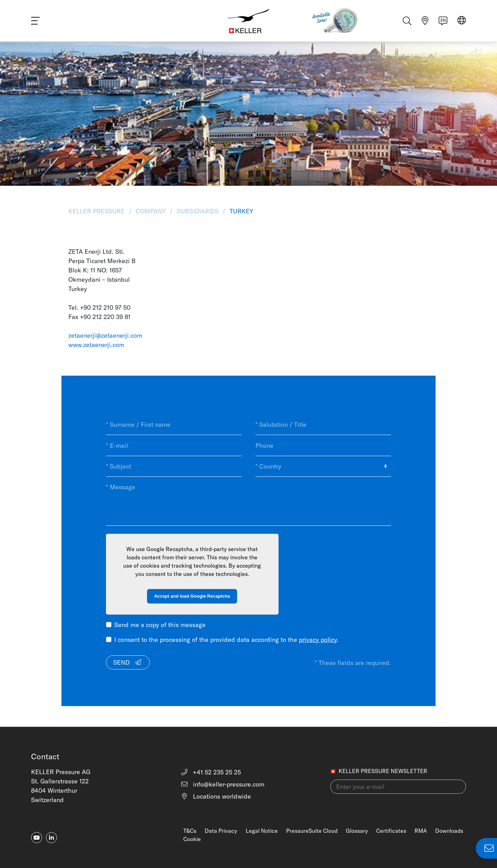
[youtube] (37, 838)
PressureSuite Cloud (312, 831)
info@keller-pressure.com (222, 784)
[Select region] (462, 21)
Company (151, 211)
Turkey (240, 211)
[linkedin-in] (51, 838)
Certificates (391, 831)
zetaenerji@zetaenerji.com (105, 335)
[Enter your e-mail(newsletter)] (398, 787)
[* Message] (249, 501)
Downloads (449, 831)
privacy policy (318, 640)
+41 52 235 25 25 (211, 772)
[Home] (248, 21)
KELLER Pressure (97, 211)
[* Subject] (174, 466)
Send (128, 662)
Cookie (192, 839)
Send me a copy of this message (160, 625)
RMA (421, 831)
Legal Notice (262, 831)
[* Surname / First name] (174, 425)
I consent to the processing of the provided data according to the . (226, 640)
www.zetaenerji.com (96, 345)
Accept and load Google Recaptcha (192, 596)
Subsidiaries (198, 211)
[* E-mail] (174, 445)
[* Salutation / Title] (323, 425)
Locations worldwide (216, 796)
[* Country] (323, 466)
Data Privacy (221, 831)
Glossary (357, 831)
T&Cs (190, 831)
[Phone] (323, 445)
